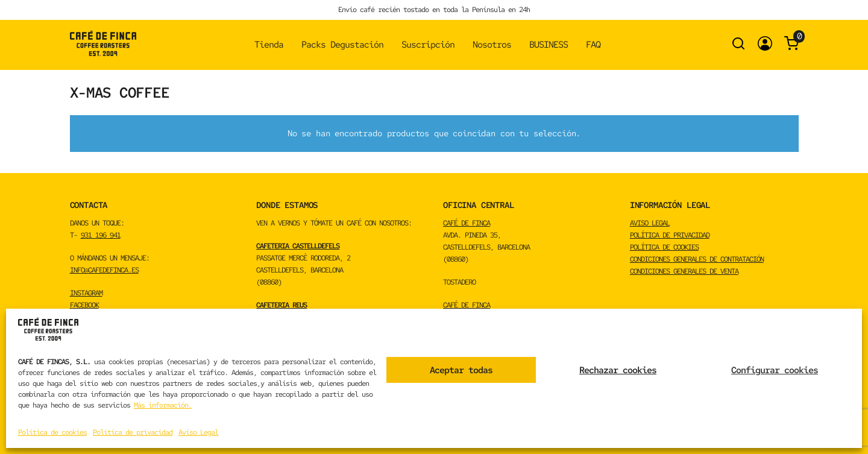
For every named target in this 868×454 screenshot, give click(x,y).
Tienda (269, 45)
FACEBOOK (84, 305)
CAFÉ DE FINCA (467, 223)
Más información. (163, 405)
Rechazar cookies (618, 370)
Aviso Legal (198, 432)
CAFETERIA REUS (281, 305)
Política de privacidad (133, 432)
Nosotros (492, 45)
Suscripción (428, 45)
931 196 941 (101, 235)
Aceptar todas (461, 370)
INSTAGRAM (86, 293)
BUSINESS (549, 45)
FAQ (593, 45)
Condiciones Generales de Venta (684, 271)
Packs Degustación (342, 45)
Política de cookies (52, 432)
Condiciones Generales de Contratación (697, 259)
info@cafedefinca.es (104, 270)
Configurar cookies (775, 370)
